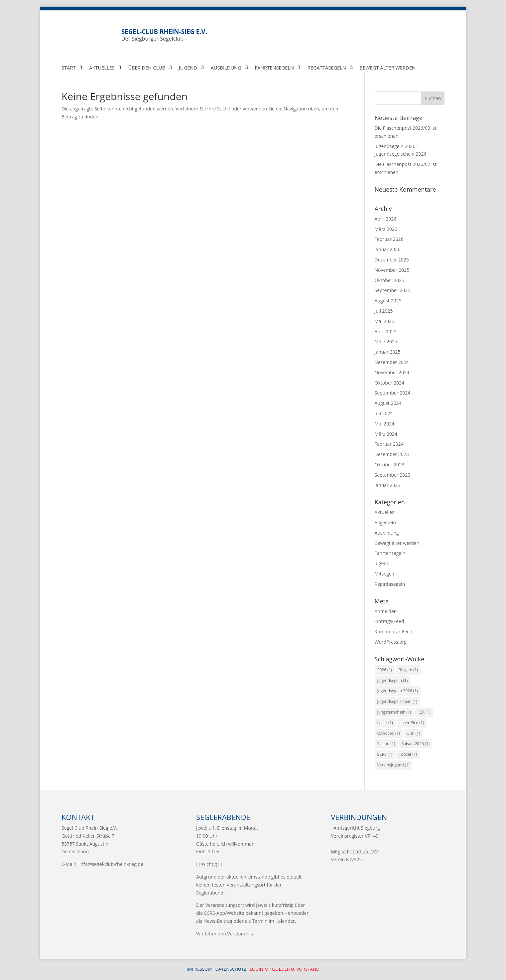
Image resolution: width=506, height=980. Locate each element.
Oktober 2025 (389, 280)
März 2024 (386, 434)
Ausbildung (226, 68)
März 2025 (386, 341)
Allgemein (385, 522)
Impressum (199, 969)
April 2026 (386, 219)
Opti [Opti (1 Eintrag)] (413, 733)
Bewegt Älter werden (388, 68)
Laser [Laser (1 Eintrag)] (385, 723)
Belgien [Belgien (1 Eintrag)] (408, 670)
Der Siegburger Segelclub (283, 35)
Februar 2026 (389, 239)
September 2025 (393, 290)
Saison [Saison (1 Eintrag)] (386, 744)
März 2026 (386, 229)
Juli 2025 (384, 311)
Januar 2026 (388, 249)
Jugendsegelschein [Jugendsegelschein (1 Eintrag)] (397, 701)
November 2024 (392, 372)
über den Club (147, 68)
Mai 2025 (385, 321)
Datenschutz (231, 969)
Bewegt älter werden (397, 543)
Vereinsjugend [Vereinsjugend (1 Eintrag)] (393, 765)
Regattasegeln (327, 68)
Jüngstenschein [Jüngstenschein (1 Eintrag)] (394, 712)
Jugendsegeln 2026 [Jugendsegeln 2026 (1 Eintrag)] (398, 691)
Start (69, 68)
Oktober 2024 (389, 383)
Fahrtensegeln (274, 68)
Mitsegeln (385, 574)
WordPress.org (391, 642)
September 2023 (393, 475)
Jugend (188, 68)
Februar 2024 (389, 444)
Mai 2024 (385, 424)
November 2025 (392, 270)
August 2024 (388, 403)
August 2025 (388, 301)
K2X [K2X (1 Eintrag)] (424, 712)
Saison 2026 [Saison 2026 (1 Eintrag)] (416, 744)
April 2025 (386, 331)
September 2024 (393, 393)
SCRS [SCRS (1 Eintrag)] (385, 754)
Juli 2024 (384, 413)
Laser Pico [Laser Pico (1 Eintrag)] (412, 723)
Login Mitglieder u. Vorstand (285, 969)
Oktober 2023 (389, 465)
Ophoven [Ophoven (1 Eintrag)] (389, 733)
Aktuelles (102, 68)
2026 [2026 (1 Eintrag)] (385, 670)
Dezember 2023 (392, 454)
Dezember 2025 (392, 260)
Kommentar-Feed (394, 632)
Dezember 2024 (392, 362)
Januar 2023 (388, 485)
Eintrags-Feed (389, 621)
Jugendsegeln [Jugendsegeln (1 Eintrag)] (393, 680)
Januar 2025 (388, 352)
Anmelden (386, 611)
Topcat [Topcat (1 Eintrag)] (408, 754)
